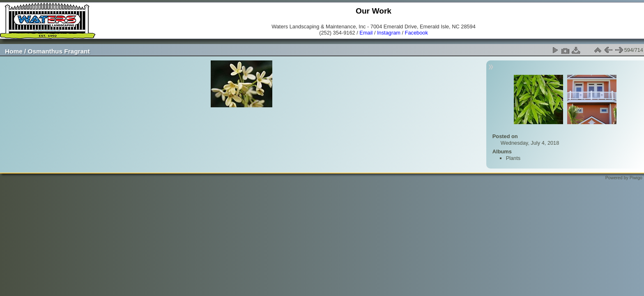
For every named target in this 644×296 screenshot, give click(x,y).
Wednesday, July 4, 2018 (530, 143)
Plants (513, 158)
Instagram (389, 33)
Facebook (416, 33)
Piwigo (636, 178)
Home (14, 51)
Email (366, 33)
